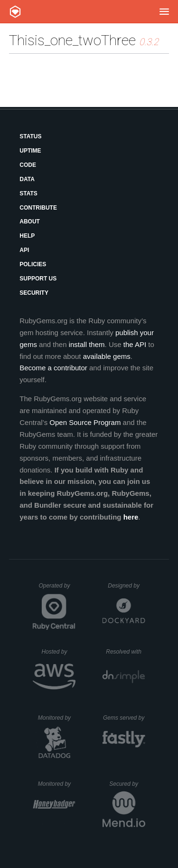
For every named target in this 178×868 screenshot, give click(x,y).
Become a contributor (53, 368)
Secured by (127, 784)
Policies (33, 264)
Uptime (30, 151)
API (24, 250)
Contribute (38, 208)
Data (27, 179)
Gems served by (124, 718)
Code (28, 165)
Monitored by (57, 718)
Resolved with (125, 652)
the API (135, 344)
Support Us (38, 279)
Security (34, 293)
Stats (28, 193)
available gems (107, 356)
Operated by (57, 589)
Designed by (126, 586)
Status (30, 136)
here (131, 517)
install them (87, 344)
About (30, 222)
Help (27, 236)
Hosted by (58, 652)
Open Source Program (85, 422)
